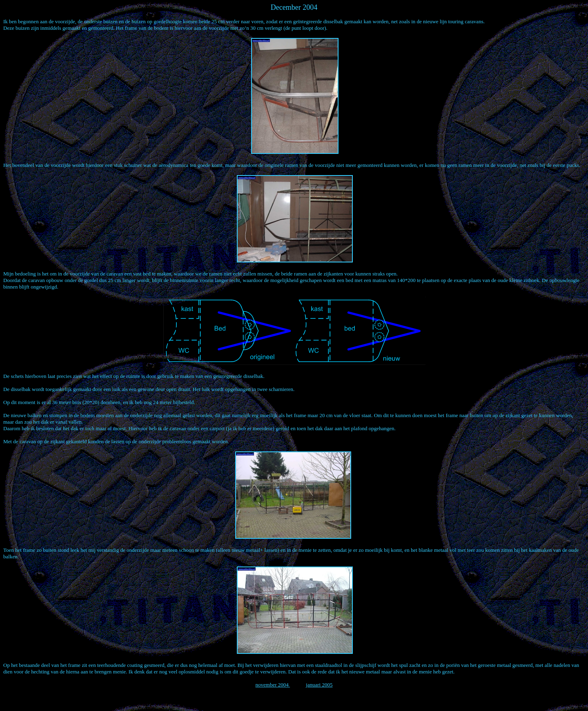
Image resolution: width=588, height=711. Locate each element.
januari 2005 (319, 685)
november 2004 (273, 685)
